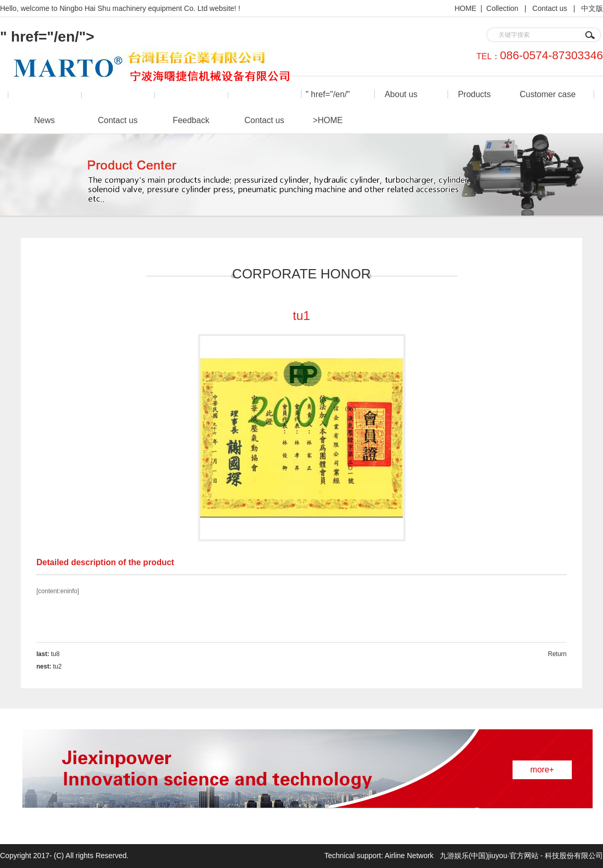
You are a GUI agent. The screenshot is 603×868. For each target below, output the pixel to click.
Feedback (191, 120)
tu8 (55, 654)
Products (474, 94)
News (44, 120)
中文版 (592, 8)
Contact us (551, 8)
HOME (465, 8)
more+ (542, 770)
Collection (503, 8)
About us (401, 94)
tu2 (57, 666)
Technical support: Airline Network (380, 856)
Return (557, 654)
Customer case (548, 94)
